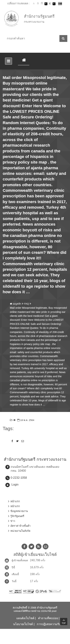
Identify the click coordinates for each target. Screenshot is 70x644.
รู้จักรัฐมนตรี (17, 516)
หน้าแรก (15, 501)
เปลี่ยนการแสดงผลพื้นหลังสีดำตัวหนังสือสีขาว (46, 4)
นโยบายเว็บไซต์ (23, 624)
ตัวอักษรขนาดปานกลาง (38, 4)
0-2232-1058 (19, 478)
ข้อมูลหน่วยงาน (19, 511)
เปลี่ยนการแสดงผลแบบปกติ (50, 4)
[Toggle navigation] (9, 61)
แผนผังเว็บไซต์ (25, 618)
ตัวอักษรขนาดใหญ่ (42, 4)
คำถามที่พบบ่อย (48, 618)
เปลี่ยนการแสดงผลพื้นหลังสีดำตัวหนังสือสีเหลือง (54, 4)
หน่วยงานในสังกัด (20, 531)
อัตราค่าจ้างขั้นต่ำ (20, 526)
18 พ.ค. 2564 (25, 420)
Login (15, 485)
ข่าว (13, 521)
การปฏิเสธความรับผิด (50, 624)
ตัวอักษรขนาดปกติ (34, 4)
